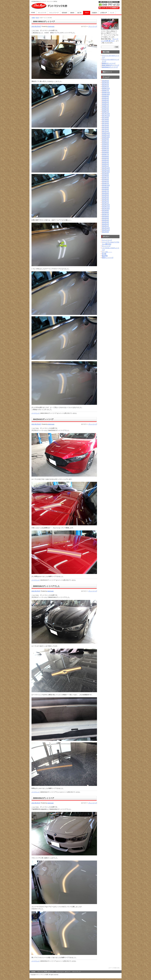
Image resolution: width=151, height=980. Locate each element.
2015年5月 (105, 158)
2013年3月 (105, 199)
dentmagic (51, 26)
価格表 (72, 13)
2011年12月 (106, 228)
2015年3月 (105, 162)
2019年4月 (105, 98)
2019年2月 (105, 102)
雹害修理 (64, 13)
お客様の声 (104, 13)
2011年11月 (106, 230)
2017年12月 (106, 114)
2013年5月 (105, 195)
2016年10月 (106, 137)
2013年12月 (106, 185)
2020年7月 (105, 90)
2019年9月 (105, 96)
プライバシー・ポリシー (63, 972)
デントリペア (42, 13)
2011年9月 (105, 232)
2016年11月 (106, 135)
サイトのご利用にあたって (46, 972)
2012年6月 (105, 216)
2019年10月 (106, 94)
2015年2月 (105, 164)
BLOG (37, 18)
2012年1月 (105, 226)
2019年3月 (105, 100)
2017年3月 (105, 127)
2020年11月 (106, 88)
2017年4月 (105, 125)
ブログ (87, 13)
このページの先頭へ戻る (114, 968)
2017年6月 (105, 121)
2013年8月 (105, 189)
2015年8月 (105, 152)
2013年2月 (105, 201)
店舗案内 (94, 13)
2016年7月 (105, 141)
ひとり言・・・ (107, 252)
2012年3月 (105, 222)
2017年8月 (105, 119)
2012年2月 (105, 224)
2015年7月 (105, 154)
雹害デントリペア (108, 258)
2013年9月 (105, 187)
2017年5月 (105, 123)
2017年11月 (106, 116)
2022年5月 (105, 81)
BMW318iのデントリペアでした (46, 586)
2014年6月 (105, 180)
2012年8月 (105, 212)
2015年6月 (105, 156)
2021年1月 (105, 87)
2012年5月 (105, 218)
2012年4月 (105, 220)
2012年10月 (106, 209)
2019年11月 (106, 92)
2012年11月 (106, 207)
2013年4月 (105, 197)
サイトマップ (76, 972)
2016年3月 (105, 149)
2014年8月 (105, 176)
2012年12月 (106, 205)
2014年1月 (105, 183)
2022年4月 (105, 83)
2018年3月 (105, 110)
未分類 (104, 254)
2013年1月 (105, 203)
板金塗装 (105, 256)
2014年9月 (105, 174)
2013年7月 (105, 191)
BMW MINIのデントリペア (44, 22)
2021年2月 (105, 85)
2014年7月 (105, 178)
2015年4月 (105, 160)
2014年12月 (106, 168)
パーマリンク (35, 413)
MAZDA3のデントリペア (43, 419)
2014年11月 (106, 170)
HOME (33, 13)
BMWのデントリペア (109, 63)
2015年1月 (105, 166)
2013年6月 (105, 193)
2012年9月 (105, 211)
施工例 (79, 13)
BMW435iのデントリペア (44, 798)
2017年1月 (105, 131)
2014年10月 (106, 172)
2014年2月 (105, 181)
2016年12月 (106, 133)
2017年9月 (105, 118)
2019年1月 (105, 104)
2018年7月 (105, 106)
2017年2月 (105, 129)
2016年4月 (105, 147)
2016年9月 (105, 139)
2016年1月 (105, 150)
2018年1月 (105, 112)
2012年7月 (105, 214)
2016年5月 (105, 145)
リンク (112, 13)
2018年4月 (105, 108)
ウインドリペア (54, 13)
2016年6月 (105, 143)
